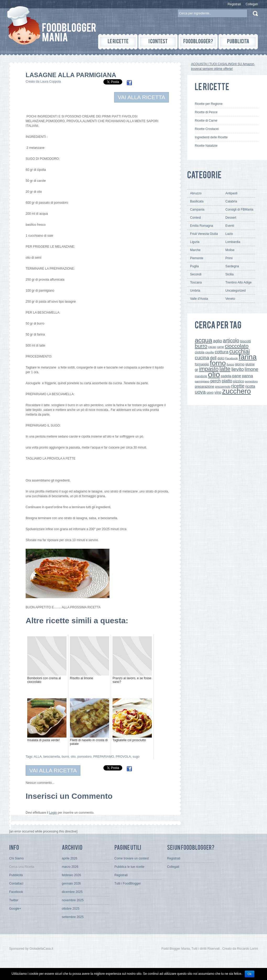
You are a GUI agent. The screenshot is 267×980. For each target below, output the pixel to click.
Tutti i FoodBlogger (128, 883)
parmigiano (202, 381)
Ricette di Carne (206, 121)
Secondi (196, 274)
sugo (136, 757)
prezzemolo (223, 387)
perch (215, 381)
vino (218, 392)
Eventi (230, 226)
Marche (195, 250)
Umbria (195, 291)
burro (65, 757)
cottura (222, 352)
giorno (240, 364)
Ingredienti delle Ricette (211, 137)
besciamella (51, 757)
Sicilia (229, 274)
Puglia (194, 266)
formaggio (202, 364)
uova (200, 392)
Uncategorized (235, 291)
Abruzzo (196, 193)
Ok (250, 974)
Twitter (14, 900)
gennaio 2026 (71, 883)
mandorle (201, 376)
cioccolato (237, 346)
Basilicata (197, 201)
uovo (210, 393)
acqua (203, 340)
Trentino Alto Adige (238, 282)
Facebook (231, 358)
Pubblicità (16, 875)
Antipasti (231, 193)
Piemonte (197, 258)
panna (247, 376)
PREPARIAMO (104, 757)
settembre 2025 (73, 917)
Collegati (252, 4)
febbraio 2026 (71, 875)
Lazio (229, 234)
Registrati (234, 4)
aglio (218, 341)
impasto (209, 369)
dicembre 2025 (72, 892)
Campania (197, 209)
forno (218, 363)
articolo (231, 341)
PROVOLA (123, 757)
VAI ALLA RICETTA (141, 97)
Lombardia (233, 242)
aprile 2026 (69, 858)
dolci (221, 358)
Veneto (230, 299)
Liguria (195, 242)
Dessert (231, 218)
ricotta (250, 386)
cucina (202, 358)
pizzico (239, 381)
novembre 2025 (73, 900)
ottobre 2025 (71, 909)
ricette (238, 386)
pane (237, 376)
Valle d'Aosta (199, 299)
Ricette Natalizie (206, 146)
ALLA (38, 757)
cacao (212, 347)
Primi (229, 258)
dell (213, 358)
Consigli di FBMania (239, 209)
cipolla (210, 352)
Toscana (196, 282)
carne (221, 347)
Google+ (15, 909)
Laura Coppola (51, 82)
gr (196, 369)
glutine (250, 364)
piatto (227, 381)
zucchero (236, 391)
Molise (230, 250)
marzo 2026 (70, 867)
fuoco (230, 364)
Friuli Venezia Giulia (204, 234)
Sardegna (232, 266)
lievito (238, 369)
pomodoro (84, 757)
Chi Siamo (16, 858)
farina (248, 357)
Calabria (231, 201)
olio (73, 757)
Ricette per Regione (209, 104)
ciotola (200, 352)
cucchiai (240, 351)
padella (226, 376)
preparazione (204, 387)
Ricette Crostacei (207, 129)
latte (225, 369)
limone (252, 369)
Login (53, 813)
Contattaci (16, 883)
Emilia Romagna (202, 226)
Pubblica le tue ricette (129, 867)
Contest (195, 218)
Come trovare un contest (132, 858)
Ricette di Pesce (206, 112)
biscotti (245, 341)
